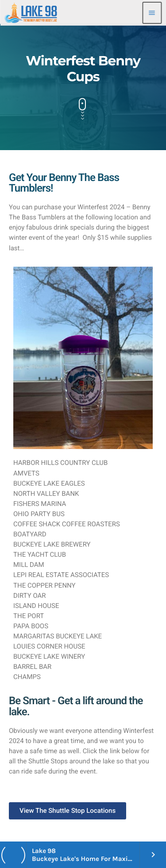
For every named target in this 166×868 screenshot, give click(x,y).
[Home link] (31, 13)
